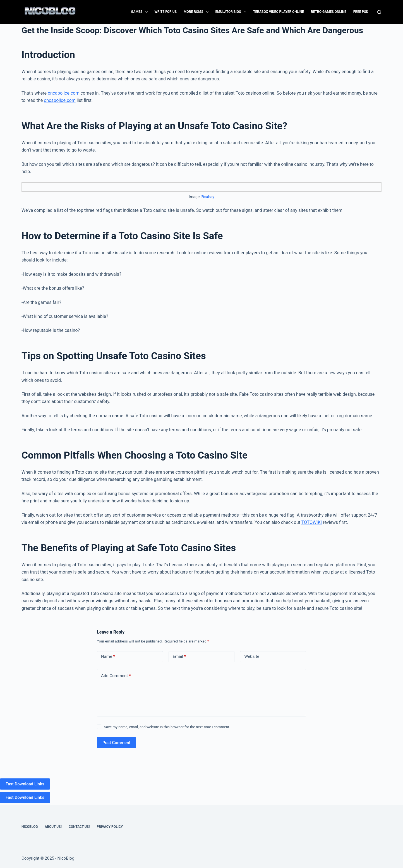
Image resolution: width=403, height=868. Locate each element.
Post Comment (116, 743)
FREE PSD (361, 12)
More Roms (197, 12)
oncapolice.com (64, 93)
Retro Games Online (329, 12)
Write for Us (166, 12)
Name (108, 657)
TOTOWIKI (312, 522)
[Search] (379, 12)
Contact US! (79, 827)
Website (252, 656)
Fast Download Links (25, 784)
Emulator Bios (232, 12)
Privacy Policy (110, 827)
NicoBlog (30, 827)
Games (140, 12)
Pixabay (208, 197)
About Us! (53, 827)
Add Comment (116, 676)
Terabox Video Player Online (279, 12)
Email (179, 657)
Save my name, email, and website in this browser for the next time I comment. (167, 727)
